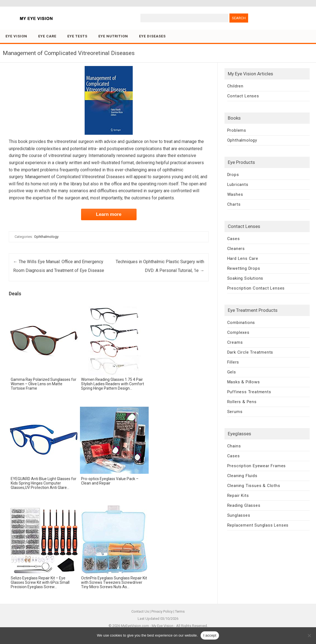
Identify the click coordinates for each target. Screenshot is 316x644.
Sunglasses (239, 515)
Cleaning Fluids (242, 476)
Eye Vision (16, 36)
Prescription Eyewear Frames (257, 466)
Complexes (238, 332)
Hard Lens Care (243, 258)
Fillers (233, 362)
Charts (234, 204)
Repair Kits (238, 496)
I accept (210, 635)
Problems (237, 130)
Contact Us (140, 611)
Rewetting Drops (244, 268)
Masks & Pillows (244, 382)
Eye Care (47, 36)
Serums (235, 412)
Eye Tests (77, 36)
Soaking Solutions (245, 278)
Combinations (241, 323)
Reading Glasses (244, 505)
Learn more (109, 214)
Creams (235, 342)
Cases (234, 239)
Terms (180, 611)
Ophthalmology (46, 237)
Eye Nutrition (113, 36)
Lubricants (238, 185)
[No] (309, 635)
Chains (234, 446)
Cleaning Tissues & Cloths (254, 486)
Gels (232, 372)
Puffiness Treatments (249, 392)
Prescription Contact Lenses (256, 288)
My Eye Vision (163, 626)
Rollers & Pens (242, 402)
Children (235, 86)
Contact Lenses (243, 96)
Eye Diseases (152, 36)
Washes (235, 194)
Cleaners (236, 249)
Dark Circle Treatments (250, 352)
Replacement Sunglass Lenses (258, 525)
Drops (233, 175)
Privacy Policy (162, 611)
